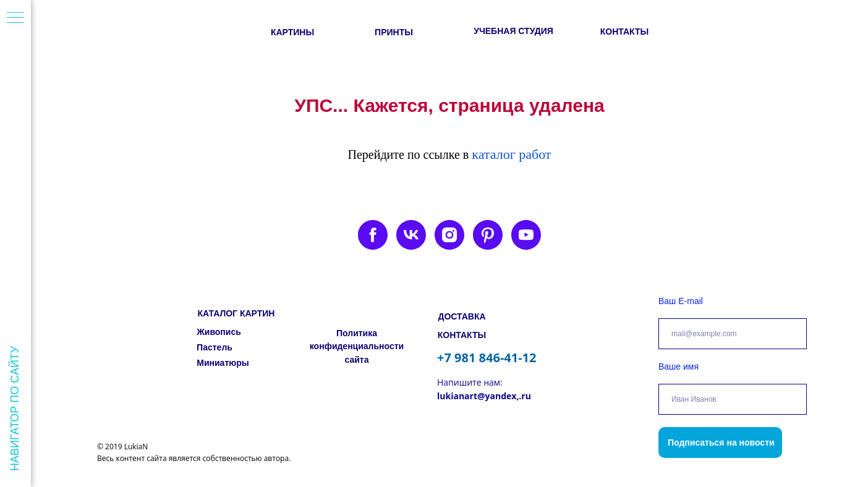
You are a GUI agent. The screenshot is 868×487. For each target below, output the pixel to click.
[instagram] (449, 235)
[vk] (411, 235)
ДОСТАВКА (462, 316)
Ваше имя (679, 366)
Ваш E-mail (681, 301)
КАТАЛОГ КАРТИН (236, 313)
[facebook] (373, 235)
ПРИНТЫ (394, 32)
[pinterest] (488, 235)
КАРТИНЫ (292, 32)
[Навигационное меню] (15, 19)
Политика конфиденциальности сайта (357, 346)
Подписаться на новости (721, 443)
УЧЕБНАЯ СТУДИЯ (513, 31)
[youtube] (526, 235)
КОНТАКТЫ (624, 32)
